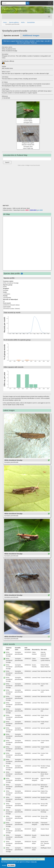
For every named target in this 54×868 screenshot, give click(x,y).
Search (7, 162)
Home (5, 22)
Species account (11, 35)
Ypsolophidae (31, 22)
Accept (4, 865)
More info (34, 862)
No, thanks (11, 865)
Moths (23, 22)
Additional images (31, 35)
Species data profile (12, 273)
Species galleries (14, 22)
